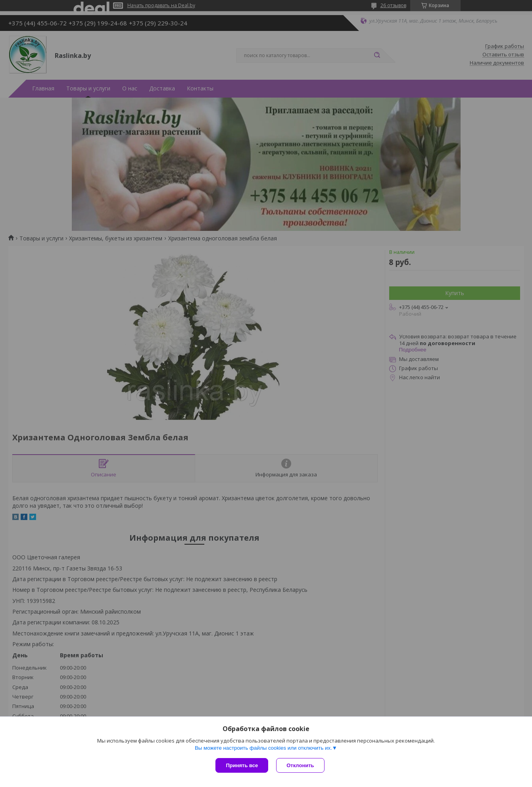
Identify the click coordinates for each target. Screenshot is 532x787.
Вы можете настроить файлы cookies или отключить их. (263, 748)
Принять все (242, 765)
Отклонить (300, 765)
